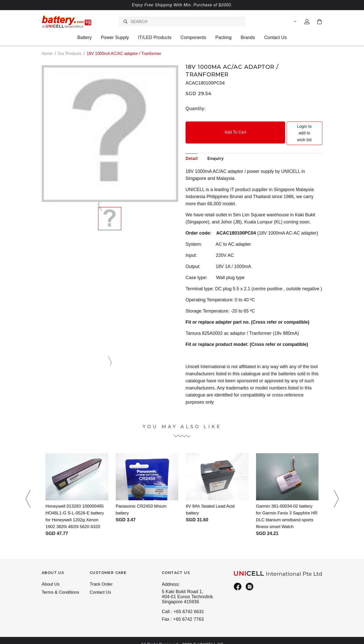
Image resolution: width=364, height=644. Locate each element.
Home (47, 54)
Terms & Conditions (61, 587)
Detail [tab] (192, 145)
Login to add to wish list (289, 126)
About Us (51, 578)
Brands (248, 37)
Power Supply (115, 37)
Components (193, 37)
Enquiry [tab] (215, 145)
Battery (85, 37)
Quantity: (196, 108)
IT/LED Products (155, 37)
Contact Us (275, 37)
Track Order (102, 578)
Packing (223, 37)
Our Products (70, 54)
